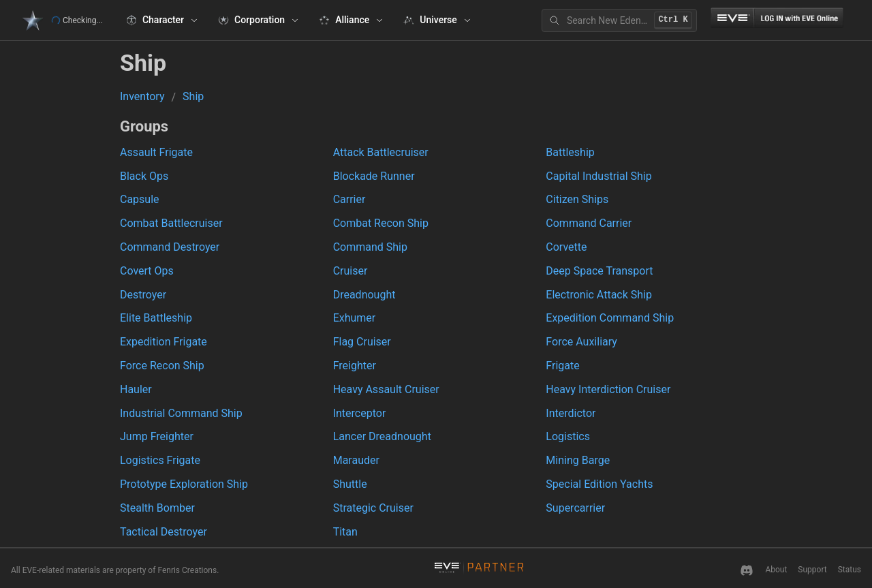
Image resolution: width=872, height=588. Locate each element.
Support (812, 570)
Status (850, 570)
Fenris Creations (187, 570)
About (776, 570)
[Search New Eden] (619, 20)
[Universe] (437, 20)
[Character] (162, 20)
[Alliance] (351, 20)
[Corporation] (258, 20)
